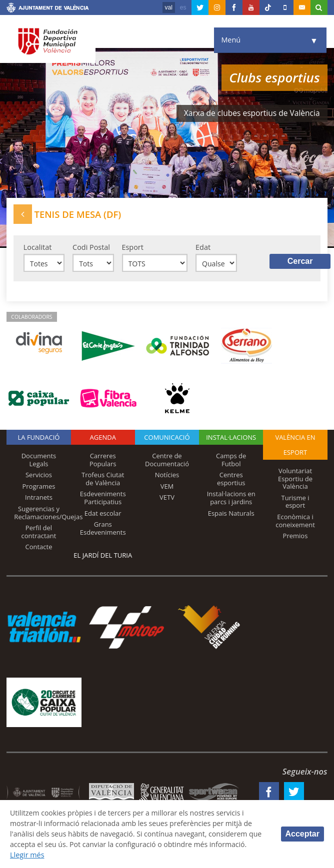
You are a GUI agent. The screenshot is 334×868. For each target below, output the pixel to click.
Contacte (38, 548)
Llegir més (67, 855)
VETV (167, 498)
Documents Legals (39, 461)
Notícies (167, 476)
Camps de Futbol (231, 461)
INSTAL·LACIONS (231, 438)
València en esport (295, 446)
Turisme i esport (295, 502)
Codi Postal (91, 247)
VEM (167, 487)
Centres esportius (231, 480)
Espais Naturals (231, 514)
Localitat (38, 247)
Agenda (103, 438)
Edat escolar (103, 514)
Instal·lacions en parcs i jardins (231, 499)
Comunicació (167, 438)
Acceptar (302, 833)
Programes (38, 487)
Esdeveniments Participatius (103, 499)
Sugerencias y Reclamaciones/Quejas (48, 513)
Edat (203, 247)
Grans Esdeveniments (103, 529)
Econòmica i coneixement (295, 521)
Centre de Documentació (167, 461)
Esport (133, 247)
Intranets (39, 498)
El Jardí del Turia (103, 556)
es (183, 7)
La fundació (39, 438)
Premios (295, 537)
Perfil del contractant (39, 533)
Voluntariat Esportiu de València (295, 479)
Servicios (39, 476)
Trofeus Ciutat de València (103, 480)
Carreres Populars (103, 461)
